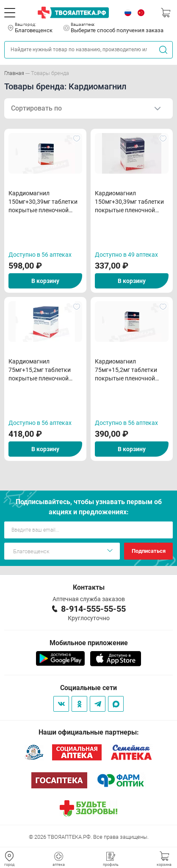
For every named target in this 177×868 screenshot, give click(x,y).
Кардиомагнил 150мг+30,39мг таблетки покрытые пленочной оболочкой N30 (129, 202)
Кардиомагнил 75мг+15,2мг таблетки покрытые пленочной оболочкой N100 (40, 370)
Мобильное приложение (89, 643)
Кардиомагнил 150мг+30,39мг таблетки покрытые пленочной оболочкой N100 (43, 202)
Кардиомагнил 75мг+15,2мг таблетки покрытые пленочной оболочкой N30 (126, 370)
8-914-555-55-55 (93, 609)
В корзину (45, 281)
